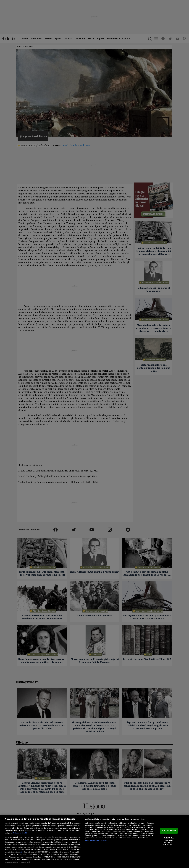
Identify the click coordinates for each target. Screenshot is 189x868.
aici (22, 852)
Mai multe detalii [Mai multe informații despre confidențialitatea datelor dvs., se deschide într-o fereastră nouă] (20, 833)
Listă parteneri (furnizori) (96, 841)
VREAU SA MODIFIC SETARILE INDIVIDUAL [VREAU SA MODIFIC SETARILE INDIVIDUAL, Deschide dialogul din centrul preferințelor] (169, 842)
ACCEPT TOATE (169, 831)
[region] (94, 841)
